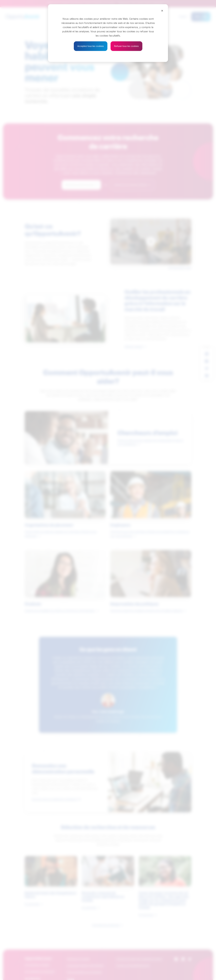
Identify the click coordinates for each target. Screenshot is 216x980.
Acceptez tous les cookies (91, 46)
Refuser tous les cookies (126, 46)
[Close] (162, 11)
